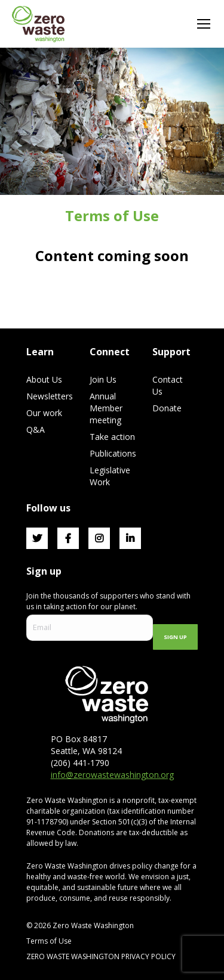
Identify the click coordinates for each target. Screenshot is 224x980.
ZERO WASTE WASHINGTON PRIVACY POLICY (102, 956)
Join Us (103, 379)
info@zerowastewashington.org (112, 775)
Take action (112, 437)
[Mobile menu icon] (204, 24)
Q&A (36, 429)
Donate (167, 408)
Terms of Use (49, 941)
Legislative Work (110, 476)
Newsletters (50, 396)
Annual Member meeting (106, 408)
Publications (113, 453)
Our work (44, 413)
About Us (44, 379)
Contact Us (168, 385)
